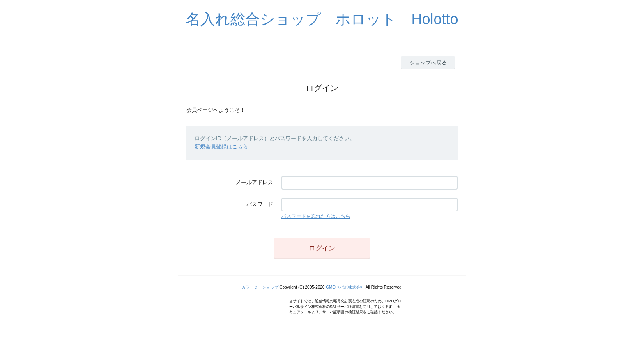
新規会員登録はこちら (221, 147)
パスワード (260, 204)
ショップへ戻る (428, 63)
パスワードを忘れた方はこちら (316, 216)
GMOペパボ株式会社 (345, 287)
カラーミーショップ (260, 287)
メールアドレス (254, 182)
